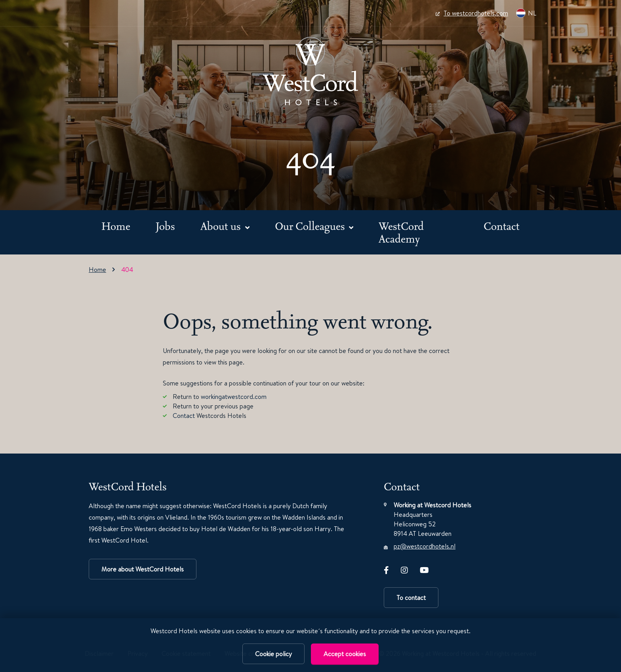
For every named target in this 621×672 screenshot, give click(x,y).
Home (116, 226)
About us (222, 226)
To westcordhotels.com (472, 13)
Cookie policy (273, 654)
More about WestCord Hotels (143, 569)
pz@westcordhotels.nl (425, 546)
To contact (411, 598)
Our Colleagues (311, 226)
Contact (502, 226)
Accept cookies (345, 654)
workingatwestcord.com (234, 397)
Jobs (165, 226)
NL (526, 13)
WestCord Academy (401, 232)
